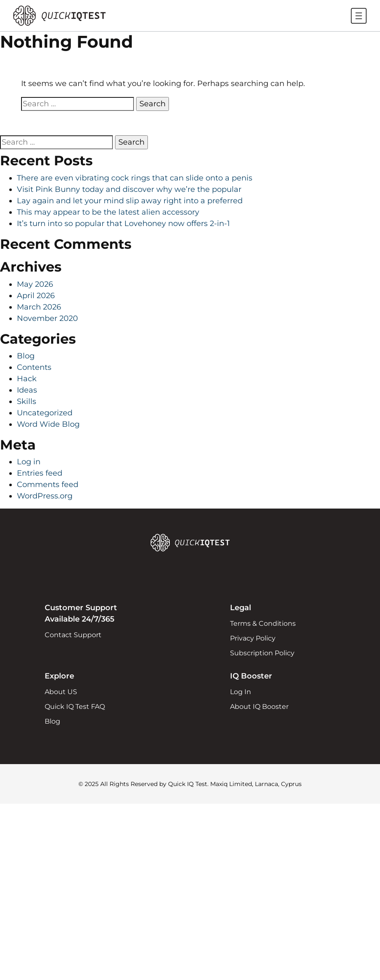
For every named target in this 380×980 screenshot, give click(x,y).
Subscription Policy (262, 653)
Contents (34, 367)
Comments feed (48, 485)
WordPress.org (45, 496)
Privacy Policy (253, 638)
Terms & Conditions (263, 623)
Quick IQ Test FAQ (75, 707)
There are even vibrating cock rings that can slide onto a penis (135, 178)
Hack (27, 379)
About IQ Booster (259, 707)
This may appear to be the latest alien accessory (108, 212)
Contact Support (73, 635)
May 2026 (35, 284)
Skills (27, 401)
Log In (241, 692)
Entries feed (40, 473)
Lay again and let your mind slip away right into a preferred (130, 201)
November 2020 (47, 318)
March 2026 (39, 307)
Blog (26, 356)
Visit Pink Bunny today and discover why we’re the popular (129, 189)
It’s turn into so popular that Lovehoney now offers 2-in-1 (123, 223)
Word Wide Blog (48, 424)
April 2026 (36, 296)
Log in (29, 462)
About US (61, 692)
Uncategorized (45, 413)
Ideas (27, 390)
